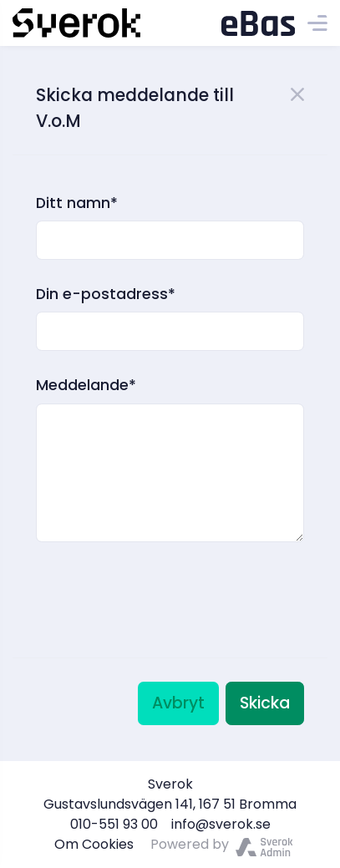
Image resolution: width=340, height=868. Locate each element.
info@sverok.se (221, 824)
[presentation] (163, 578)
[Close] (297, 93)
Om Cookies (94, 844)
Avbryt (178, 703)
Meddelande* (86, 385)
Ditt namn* (77, 203)
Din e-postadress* (106, 294)
